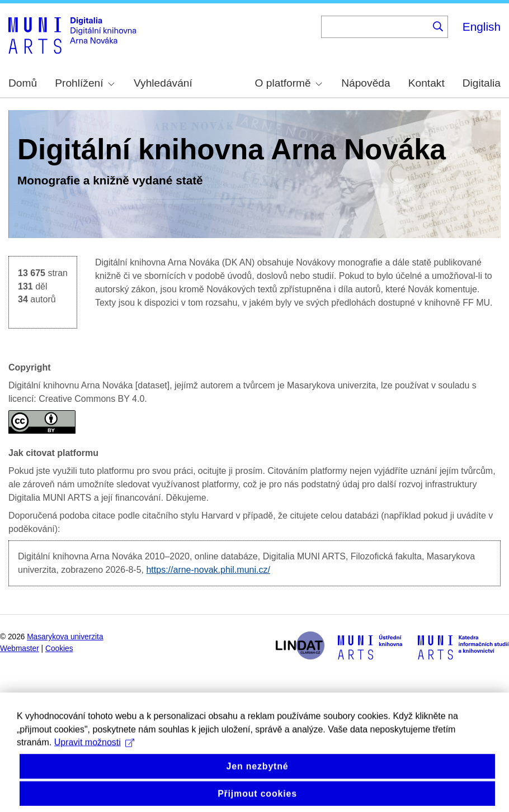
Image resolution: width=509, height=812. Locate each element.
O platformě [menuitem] (289, 83)
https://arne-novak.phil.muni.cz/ (208, 570)
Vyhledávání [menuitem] (163, 83)
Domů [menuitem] (23, 83)
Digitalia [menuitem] (482, 83)
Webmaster (20, 649)
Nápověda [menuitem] (366, 83)
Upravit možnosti (94, 754)
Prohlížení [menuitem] (84, 83)
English (482, 27)
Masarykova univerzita (65, 637)
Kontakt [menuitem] (426, 83)
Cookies (59, 649)
